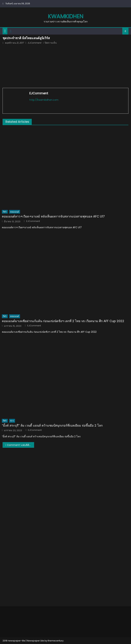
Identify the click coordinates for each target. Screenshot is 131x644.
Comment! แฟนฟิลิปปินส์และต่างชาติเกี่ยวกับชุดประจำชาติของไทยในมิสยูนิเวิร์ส (20, 445)
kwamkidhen (66, 16)
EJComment (35, 43)
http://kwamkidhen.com (44, 100)
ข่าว (12, 421)
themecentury (56, 641)
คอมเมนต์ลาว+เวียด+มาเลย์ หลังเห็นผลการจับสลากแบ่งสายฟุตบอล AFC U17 (53, 216)
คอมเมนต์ (15, 212)
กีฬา (5, 212)
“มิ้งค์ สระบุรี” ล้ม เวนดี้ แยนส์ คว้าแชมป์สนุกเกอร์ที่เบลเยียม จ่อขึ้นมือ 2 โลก (52, 425)
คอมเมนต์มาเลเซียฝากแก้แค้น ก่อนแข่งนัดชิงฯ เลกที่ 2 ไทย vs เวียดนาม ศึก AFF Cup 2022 (63, 321)
